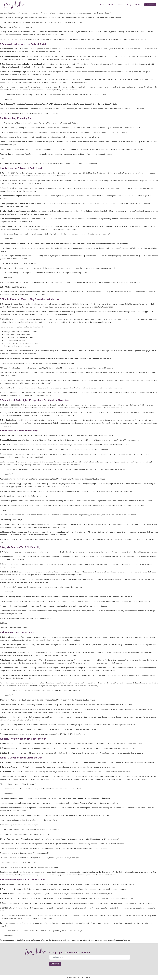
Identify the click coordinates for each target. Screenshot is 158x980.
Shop (129, 5)
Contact (120, 5)
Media (138, 5)
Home (102, 5)
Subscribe (55, 964)
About (111, 5)
